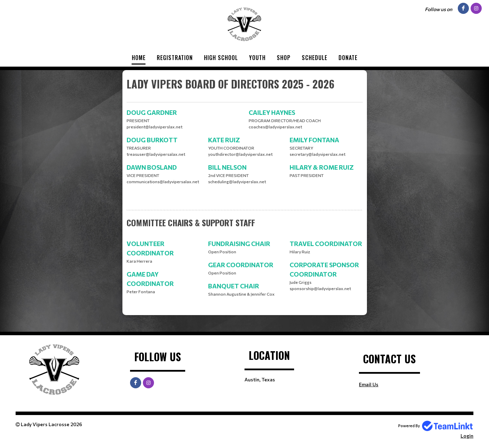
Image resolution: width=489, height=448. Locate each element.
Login (467, 436)
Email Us (369, 384)
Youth (257, 58)
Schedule (315, 58)
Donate (348, 58)
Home (139, 58)
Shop (284, 58)
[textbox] (245, 89)
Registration (175, 58)
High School (221, 58)
